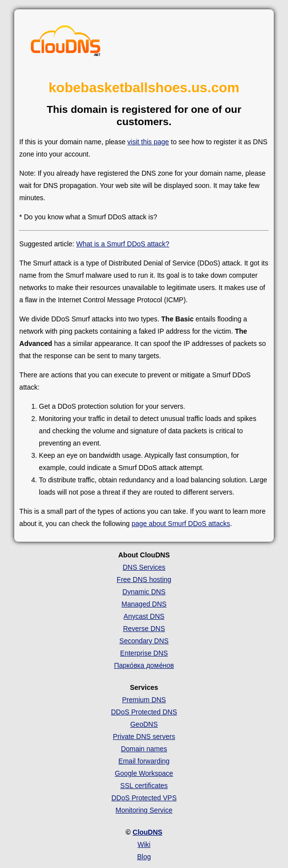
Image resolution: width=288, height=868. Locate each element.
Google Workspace (144, 773)
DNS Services (144, 567)
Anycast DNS (144, 616)
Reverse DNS (144, 629)
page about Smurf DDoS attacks (181, 524)
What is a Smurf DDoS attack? (123, 244)
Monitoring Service (144, 810)
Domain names (144, 749)
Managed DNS (144, 604)
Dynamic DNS (144, 592)
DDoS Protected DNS (144, 712)
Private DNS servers (144, 736)
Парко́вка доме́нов (144, 665)
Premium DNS (144, 700)
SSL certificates (144, 786)
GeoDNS (144, 724)
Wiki (144, 844)
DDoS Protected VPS (144, 798)
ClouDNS (147, 832)
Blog (144, 857)
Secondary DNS (144, 641)
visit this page (148, 142)
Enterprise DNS (144, 653)
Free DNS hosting (144, 579)
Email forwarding (144, 761)
